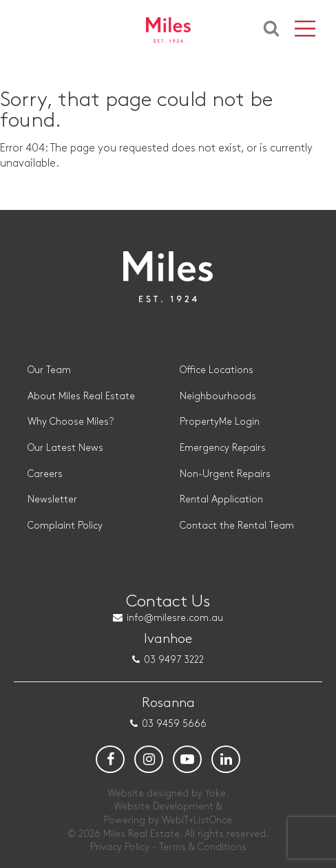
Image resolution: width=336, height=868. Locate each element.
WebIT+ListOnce (197, 820)
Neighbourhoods (218, 396)
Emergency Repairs (223, 448)
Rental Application (221, 499)
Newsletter (52, 499)
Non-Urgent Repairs (225, 474)
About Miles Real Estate (81, 396)
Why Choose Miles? (71, 422)
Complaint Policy (65, 526)
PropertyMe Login (220, 422)
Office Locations (217, 370)
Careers (45, 474)
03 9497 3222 (174, 660)
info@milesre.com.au (175, 618)
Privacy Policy (120, 847)
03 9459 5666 (174, 724)
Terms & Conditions (203, 847)
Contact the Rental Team (237, 526)
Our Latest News (65, 448)
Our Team (49, 370)
